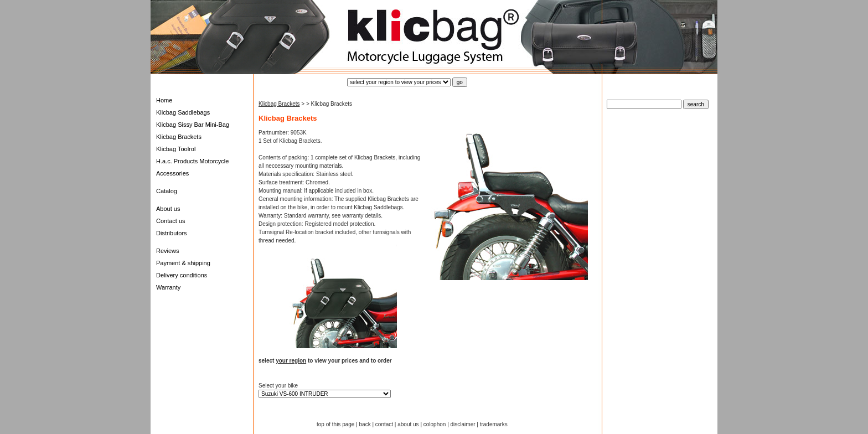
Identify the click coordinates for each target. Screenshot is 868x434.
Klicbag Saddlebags (183, 112)
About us (168, 209)
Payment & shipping (183, 263)
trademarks (494, 424)
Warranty (168, 287)
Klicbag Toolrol (176, 149)
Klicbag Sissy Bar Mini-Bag (193, 125)
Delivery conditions (182, 275)
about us (408, 424)
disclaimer (463, 424)
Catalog (167, 191)
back (365, 424)
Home (164, 100)
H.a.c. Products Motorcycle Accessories (192, 167)
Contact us (171, 221)
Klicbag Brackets (179, 137)
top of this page (335, 424)
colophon (435, 424)
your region (291, 361)
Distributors (172, 233)
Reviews (168, 251)
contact (384, 424)
